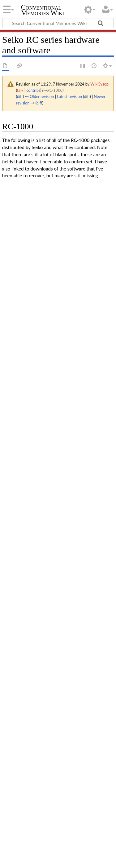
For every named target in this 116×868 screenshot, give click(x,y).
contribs (33, 90)
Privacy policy (16, 852)
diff (20, 96)
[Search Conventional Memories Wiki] (58, 23)
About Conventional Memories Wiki (72, 852)
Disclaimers (14, 860)
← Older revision (39, 96)
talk (20, 90)
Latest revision (69, 96)
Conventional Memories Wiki (43, 11)
